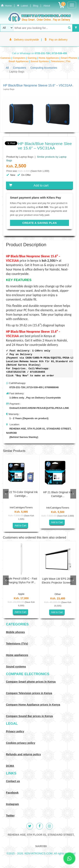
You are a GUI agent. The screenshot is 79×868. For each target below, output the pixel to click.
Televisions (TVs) (17, 644)
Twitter (10, 816)
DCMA (10, 766)
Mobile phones (15, 632)
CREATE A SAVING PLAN (39, 223)
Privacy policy (15, 731)
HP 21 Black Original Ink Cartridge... (58, 494)
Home (6, 6)
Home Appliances (49, 58)
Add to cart (29, 185)
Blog (36, 6)
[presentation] (6, 494)
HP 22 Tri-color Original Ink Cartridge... (21, 494)
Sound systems (16, 667)
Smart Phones (69, 58)
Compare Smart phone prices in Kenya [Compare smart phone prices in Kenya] (31, 682)
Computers (19, 58)
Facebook (12, 793)
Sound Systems (40, 61)
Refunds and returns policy (23, 754)
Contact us (13, 781)
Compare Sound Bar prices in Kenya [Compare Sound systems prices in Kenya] (29, 716)
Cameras (6, 58)
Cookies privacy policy (21, 743)
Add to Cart (21, 526)
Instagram (12, 804)
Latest (22, 6)
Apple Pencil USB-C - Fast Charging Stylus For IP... (21, 580)
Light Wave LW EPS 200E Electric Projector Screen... (58, 581)
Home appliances (17, 655)
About (47, 6)
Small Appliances (19, 61)
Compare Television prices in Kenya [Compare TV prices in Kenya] (29, 693)
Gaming (32, 58)
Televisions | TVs (61, 61)
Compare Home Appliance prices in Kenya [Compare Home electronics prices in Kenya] (33, 705)
